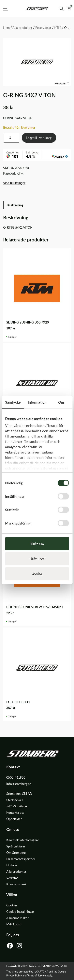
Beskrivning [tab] (15, 205)
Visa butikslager (14, 183)
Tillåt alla (37, 544)
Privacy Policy (14, 975)
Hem (6, 28)
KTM (58, 28)
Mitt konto (14, 924)
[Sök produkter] (62, 9)
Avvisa (37, 574)
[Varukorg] (69, 9)
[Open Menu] (6, 9)
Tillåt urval (37, 559)
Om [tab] (61, 402)
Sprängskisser (16, 846)
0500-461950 (16, 777)
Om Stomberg (16, 853)
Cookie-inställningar (20, 912)
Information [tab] (37, 402)
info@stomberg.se (19, 784)
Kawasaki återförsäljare (23, 840)
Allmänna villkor (17, 918)
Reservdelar (43, 28)
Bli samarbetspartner (21, 859)
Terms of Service (36, 975)
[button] (69, 9)
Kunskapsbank (16, 884)
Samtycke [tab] (13, 402)
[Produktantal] (12, 138)
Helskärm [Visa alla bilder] (62, 84)
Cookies (12, 905)
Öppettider (14, 819)
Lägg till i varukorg (39, 138)
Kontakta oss (15, 813)
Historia (12, 865)
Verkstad (12, 878)
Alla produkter (22, 28)
